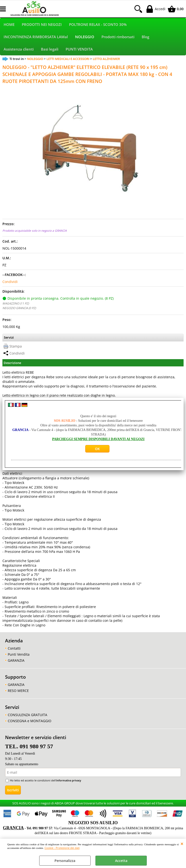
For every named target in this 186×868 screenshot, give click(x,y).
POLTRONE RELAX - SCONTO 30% (98, 25)
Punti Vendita (19, 656)
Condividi (10, 283)
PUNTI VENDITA (79, 50)
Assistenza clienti (19, 50)
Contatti (14, 650)
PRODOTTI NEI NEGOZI (42, 25)
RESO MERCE (18, 692)
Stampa (16, 348)
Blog (145, 38)
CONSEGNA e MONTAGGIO (30, 722)
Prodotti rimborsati (118, 38)
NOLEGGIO (85, 38)
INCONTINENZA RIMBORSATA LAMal (36, 38)
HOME (9, 25)
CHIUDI (182, 844)
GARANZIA (16, 662)
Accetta (121, 861)
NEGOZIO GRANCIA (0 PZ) (19, 310)
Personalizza (65, 861)
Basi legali (50, 50)
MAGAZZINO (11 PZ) (16, 305)
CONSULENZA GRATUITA (27, 716)
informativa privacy (69, 782)
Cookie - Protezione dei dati (62, 848)
